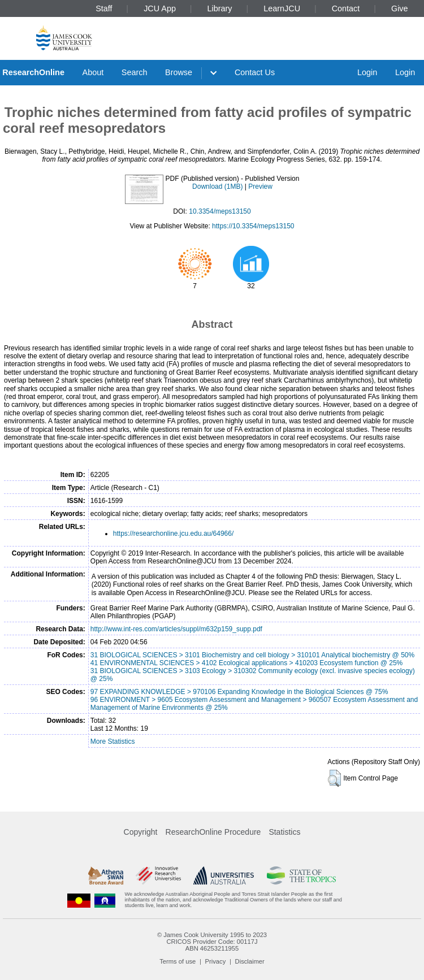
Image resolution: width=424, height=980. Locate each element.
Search (135, 72)
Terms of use (178, 961)
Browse (179, 72)
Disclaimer (250, 961)
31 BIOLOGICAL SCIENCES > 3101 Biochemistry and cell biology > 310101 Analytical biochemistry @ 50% (252, 655)
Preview (260, 187)
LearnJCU (282, 8)
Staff (104, 8)
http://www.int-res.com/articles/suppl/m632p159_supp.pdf (176, 629)
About (93, 72)
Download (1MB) (217, 187)
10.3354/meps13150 (220, 211)
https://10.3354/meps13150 (253, 226)
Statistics (284, 832)
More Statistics (113, 741)
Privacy (216, 961)
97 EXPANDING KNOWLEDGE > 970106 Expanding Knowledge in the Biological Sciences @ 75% (239, 692)
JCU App (160, 8)
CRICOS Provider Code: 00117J (212, 942)
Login (367, 72)
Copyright (141, 832)
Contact (346, 8)
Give (400, 8)
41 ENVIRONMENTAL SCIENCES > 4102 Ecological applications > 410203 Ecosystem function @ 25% (246, 663)
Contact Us (255, 72)
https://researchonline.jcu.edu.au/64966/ (173, 534)
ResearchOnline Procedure (213, 832)
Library (220, 8)
